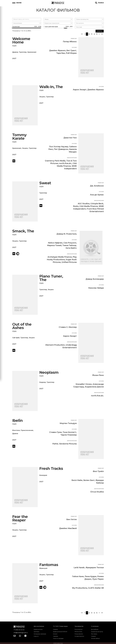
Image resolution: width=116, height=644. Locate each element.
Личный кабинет (96, 638)
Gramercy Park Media (55, 161)
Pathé (55, 444)
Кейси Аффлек (55, 243)
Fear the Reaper (20, 518)
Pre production (79, 629)
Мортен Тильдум (68, 423)
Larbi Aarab (79, 568)
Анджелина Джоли (94, 387)
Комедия (43, 475)
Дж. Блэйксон (97, 186)
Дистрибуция (95, 629)
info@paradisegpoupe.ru (21, 633)
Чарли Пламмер (69, 435)
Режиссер (74, 39)
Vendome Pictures (68, 444)
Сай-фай (16, 338)
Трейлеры (36, 632)
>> (102, 34)
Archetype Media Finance (60, 257)
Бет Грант (71, 50)
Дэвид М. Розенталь (67, 234)
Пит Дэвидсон (61, 149)
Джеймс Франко (57, 50)
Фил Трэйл (98, 471)
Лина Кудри (91, 576)
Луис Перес (98, 579)
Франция (43, 568)
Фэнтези (16, 430)
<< (82, 34)
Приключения (27, 430)
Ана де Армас (97, 195)
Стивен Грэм (55, 432)
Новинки (55, 629)
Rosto (76, 206)
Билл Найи (77, 480)
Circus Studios (97, 492)
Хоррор (43, 382)
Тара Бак (61, 53)
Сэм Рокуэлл (70, 243)
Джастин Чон (70, 138)
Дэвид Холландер (95, 279)
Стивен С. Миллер (68, 327)
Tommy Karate (19, 137)
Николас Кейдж (96, 288)
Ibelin (17, 420)
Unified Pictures (69, 262)
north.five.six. (65, 163)
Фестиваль (94, 634)
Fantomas (49, 565)
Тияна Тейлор (69, 245)
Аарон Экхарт (80, 90)
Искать (100, 31)
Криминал (32, 52)
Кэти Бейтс (71, 248)
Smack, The (23, 231)
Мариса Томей (54, 245)
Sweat (45, 183)
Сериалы (56, 636)
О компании (95, 626)
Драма (15, 52)
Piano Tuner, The (51, 278)
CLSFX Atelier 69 (96, 588)
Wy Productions (80, 588)
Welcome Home (21, 41)
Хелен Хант (89, 480)
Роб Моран (71, 53)
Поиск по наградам (58, 638)
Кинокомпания (72, 158)
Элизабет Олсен (84, 384)
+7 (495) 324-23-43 (19, 630)
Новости (36, 636)
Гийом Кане (78, 576)
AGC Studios (84, 204)
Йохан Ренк (98, 375)
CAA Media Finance (89, 206)
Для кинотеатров (39, 626)
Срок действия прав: (58, 27)
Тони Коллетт (69, 432)
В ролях (74, 47)
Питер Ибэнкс (70, 42)
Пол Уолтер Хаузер (59, 147)
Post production (79, 634)
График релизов (38, 629)
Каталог (55, 634)
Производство (79, 626)
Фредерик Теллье (95, 568)
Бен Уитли (72, 519)
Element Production (55, 345)
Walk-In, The (51, 87)
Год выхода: (27, 26)
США (14, 46)
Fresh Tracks (51, 469)
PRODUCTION (78, 632)
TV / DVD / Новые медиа (60, 626)
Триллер (23, 52)
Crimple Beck (97, 204)
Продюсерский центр (97, 632)
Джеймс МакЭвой (68, 528)
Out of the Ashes (22, 326)
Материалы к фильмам (40, 634)
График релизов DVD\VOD (60, 632)
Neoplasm (49, 372)
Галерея (93, 636)
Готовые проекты (79, 636)
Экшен (42, 97)
